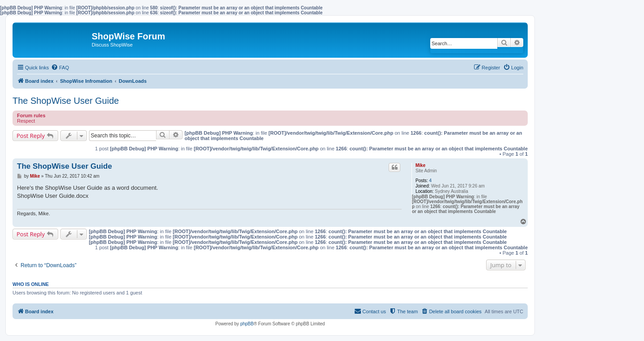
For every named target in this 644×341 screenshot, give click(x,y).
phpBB (247, 324)
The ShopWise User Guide (66, 101)
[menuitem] (60, 68)
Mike (420, 165)
